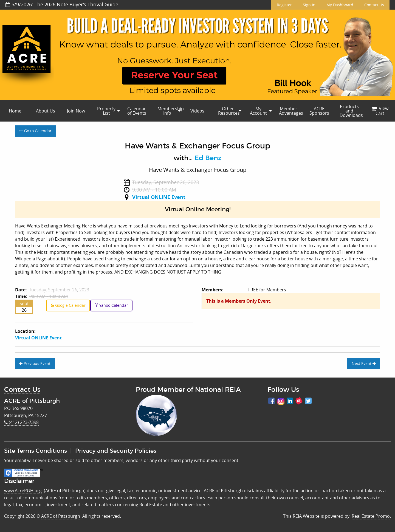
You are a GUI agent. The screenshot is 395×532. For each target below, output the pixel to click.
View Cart (380, 111)
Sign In (309, 5)
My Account (258, 111)
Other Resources (229, 111)
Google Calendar (68, 305)
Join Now (76, 111)
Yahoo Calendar (112, 305)
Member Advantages (291, 111)
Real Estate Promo (371, 516)
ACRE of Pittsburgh (61, 516)
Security (121, 451)
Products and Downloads (351, 111)
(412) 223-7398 (21, 422)
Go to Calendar (35, 131)
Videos (197, 111)
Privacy (85, 451)
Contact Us (374, 5)
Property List (106, 111)
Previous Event (35, 363)
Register (284, 5)
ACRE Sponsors (319, 111)
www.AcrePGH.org (23, 491)
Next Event (364, 363)
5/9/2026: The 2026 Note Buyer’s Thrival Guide (62, 4)
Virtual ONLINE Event (159, 197)
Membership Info (170, 111)
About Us (46, 111)
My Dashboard (340, 5)
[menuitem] (15, 111)
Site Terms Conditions (36, 451)
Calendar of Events (137, 111)
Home (15, 111)
